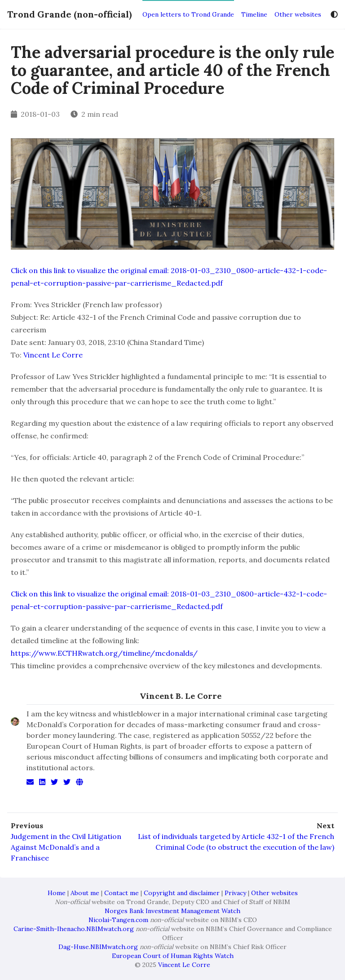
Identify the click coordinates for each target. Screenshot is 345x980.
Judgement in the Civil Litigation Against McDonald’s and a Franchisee (66, 847)
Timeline (254, 14)
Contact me (122, 893)
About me (85, 893)
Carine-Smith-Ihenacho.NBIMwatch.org (74, 929)
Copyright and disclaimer (182, 893)
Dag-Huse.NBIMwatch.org (98, 947)
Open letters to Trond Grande (188, 14)
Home (57, 893)
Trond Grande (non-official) (69, 14)
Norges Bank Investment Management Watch (172, 911)
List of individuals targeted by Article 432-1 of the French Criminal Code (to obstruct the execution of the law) (236, 842)
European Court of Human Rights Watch (173, 956)
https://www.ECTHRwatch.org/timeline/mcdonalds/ (104, 653)
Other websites (298, 14)
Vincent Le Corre (53, 355)
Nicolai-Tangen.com (118, 920)
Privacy (235, 893)
